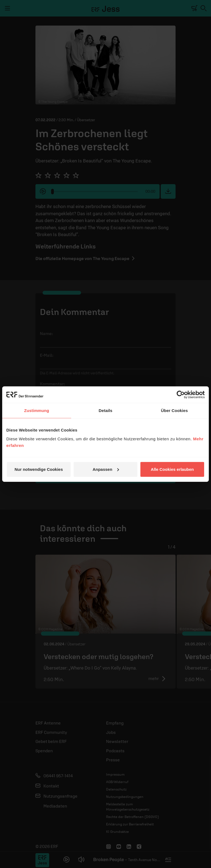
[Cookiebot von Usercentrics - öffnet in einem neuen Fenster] (181, 395)
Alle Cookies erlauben (172, 469)
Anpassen (106, 469)
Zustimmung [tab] (37, 410)
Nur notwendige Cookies (39, 469)
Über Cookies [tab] (174, 410)
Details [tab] (105, 410)
